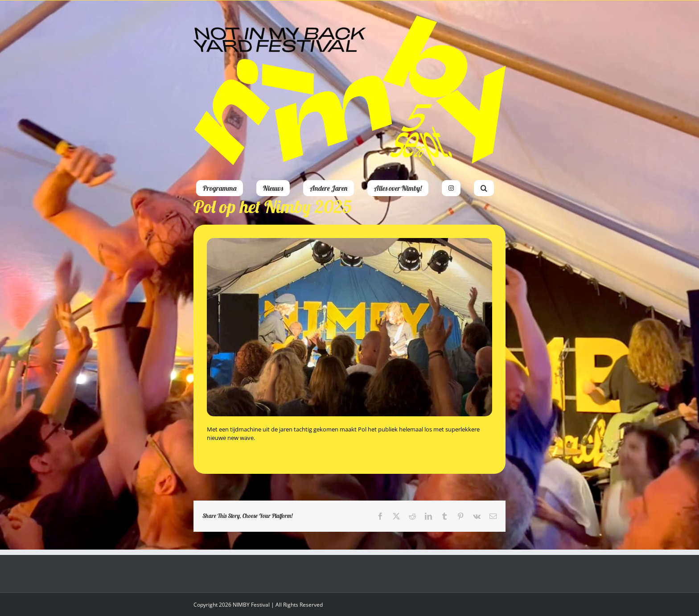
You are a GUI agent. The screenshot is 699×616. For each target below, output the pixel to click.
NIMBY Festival (251, 605)
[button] (484, 188)
